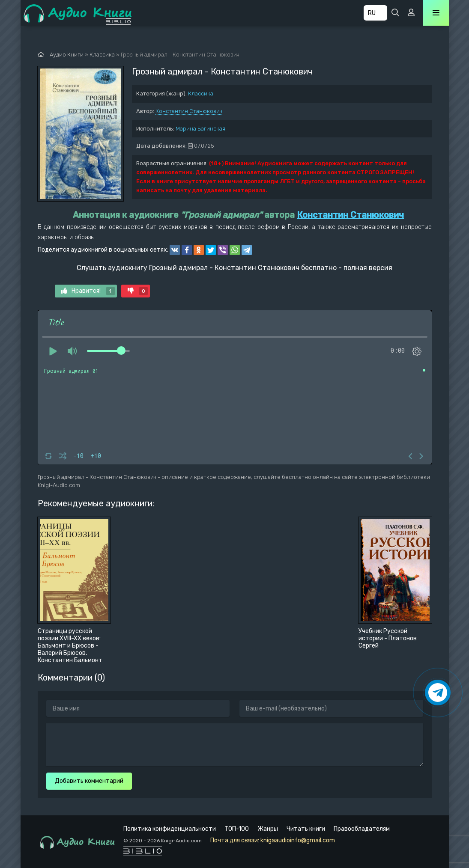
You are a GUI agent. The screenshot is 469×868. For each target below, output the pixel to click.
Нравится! (88, 291)
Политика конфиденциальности (170, 829)
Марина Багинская (200, 129)
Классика (201, 94)
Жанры (268, 829)
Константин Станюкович (189, 111)
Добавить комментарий (89, 781)
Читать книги (306, 829)
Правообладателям (362, 829)
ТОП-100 (237, 829)
